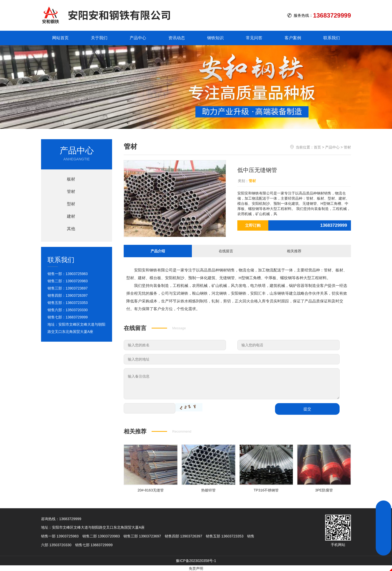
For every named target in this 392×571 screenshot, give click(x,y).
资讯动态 (177, 38)
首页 (317, 147)
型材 (71, 204)
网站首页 (60, 38)
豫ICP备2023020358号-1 (196, 560)
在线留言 (226, 251)
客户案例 (293, 38)
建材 (71, 216)
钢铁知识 (215, 38)
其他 (71, 229)
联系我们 (332, 38)
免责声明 (196, 568)
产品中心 (138, 38)
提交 (307, 408)
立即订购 (253, 225)
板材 (71, 179)
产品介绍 (158, 251)
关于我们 (99, 38)
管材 (347, 147)
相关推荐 (294, 251)
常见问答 (254, 38)
